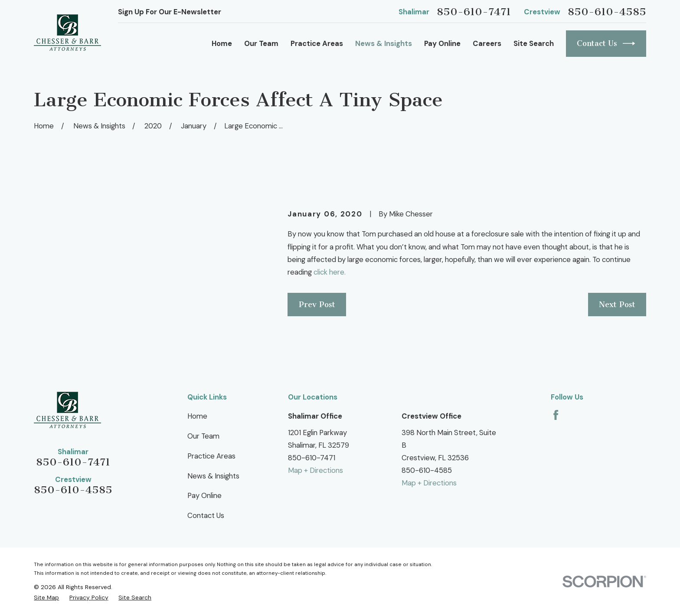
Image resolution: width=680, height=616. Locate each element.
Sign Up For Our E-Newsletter (170, 12)
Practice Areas (211, 456)
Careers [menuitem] (487, 43)
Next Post (617, 305)
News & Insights (213, 476)
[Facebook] (556, 415)
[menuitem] (46, 597)
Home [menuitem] (222, 43)
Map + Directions (315, 470)
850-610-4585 (607, 12)
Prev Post (317, 305)
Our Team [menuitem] (261, 43)
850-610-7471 (474, 12)
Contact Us (606, 43)
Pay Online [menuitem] (442, 43)
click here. (330, 272)
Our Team (203, 436)
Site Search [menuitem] (534, 43)
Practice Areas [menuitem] (317, 43)
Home (197, 416)
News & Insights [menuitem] (384, 43)
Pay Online (204, 495)
